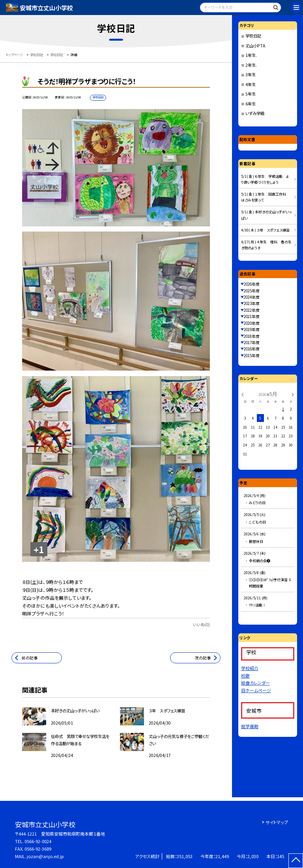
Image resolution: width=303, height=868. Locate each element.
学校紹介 (250, 668)
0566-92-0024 (38, 841)
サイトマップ (277, 822)
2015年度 (252, 356)
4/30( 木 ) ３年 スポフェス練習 (265, 230)
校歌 (245, 676)
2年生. (251, 65)
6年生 (251, 104)
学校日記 (253, 36)
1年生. (251, 55)
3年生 (251, 74)
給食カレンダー (255, 683)
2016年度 (252, 349)
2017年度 (252, 343)
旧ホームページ (256, 690)
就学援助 (250, 726)
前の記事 (30, 658)
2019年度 (252, 330)
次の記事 (203, 658)
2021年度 (252, 316)
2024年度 (252, 297)
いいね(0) (201, 625)
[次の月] (293, 394)
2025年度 (252, 291)
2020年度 (252, 323)
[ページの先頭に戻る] (296, 861)
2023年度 (252, 303)
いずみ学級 (255, 113)
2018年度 (252, 336)
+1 (39, 549)
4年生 (251, 84)
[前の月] (242, 394)
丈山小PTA (255, 46)
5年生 (251, 94)
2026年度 (252, 284)
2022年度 (252, 310)
